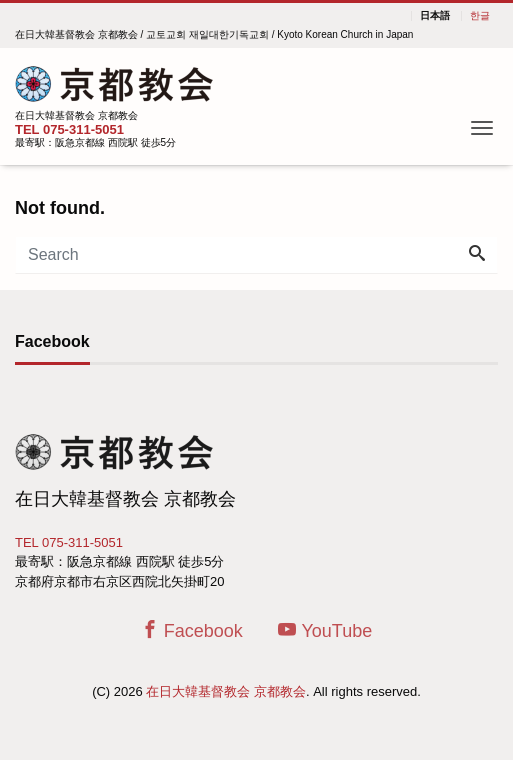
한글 (480, 16)
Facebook (192, 630)
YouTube (325, 630)
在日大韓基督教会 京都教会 (226, 691)
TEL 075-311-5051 (69, 129)
